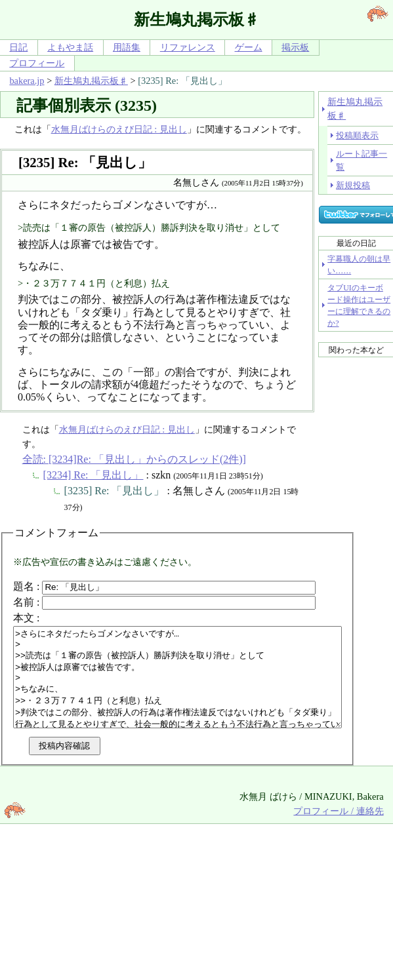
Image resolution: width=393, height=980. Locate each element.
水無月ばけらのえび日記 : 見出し (119, 129)
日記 (18, 47)
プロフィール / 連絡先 (338, 831)
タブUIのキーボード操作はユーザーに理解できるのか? (359, 305)
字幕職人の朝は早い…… (359, 265)
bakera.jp (27, 81)
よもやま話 (70, 47)
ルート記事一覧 (362, 160)
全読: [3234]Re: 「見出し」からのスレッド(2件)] (134, 459)
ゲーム (249, 47)
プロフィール (37, 63)
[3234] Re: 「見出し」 (93, 475)
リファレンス (188, 47)
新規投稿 (353, 185)
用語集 (127, 47)
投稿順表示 (357, 135)
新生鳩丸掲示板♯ (91, 81)
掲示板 (295, 47)
